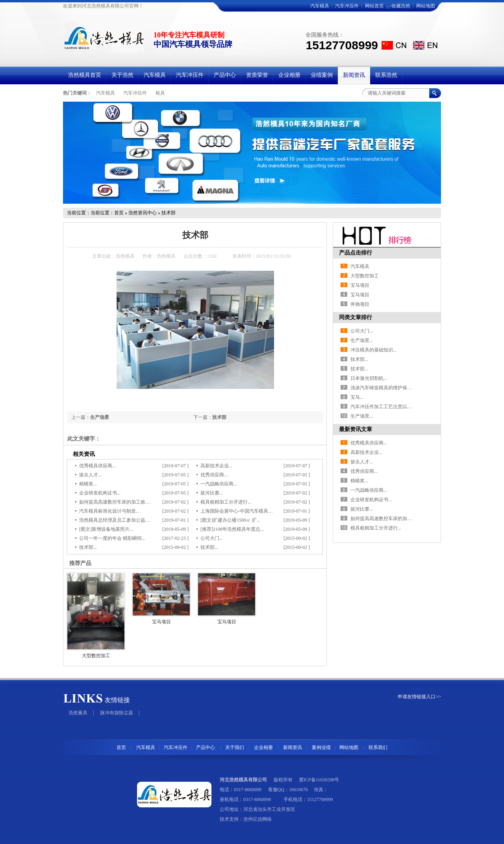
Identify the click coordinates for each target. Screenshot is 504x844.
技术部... (88, 547)
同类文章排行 (356, 317)
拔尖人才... (90, 475)
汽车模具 (320, 6)
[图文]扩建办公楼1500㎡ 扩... (230, 520)
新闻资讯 (293, 747)
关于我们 (235, 747)
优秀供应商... (214, 475)
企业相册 (263, 747)
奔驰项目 (360, 304)
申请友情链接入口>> (419, 697)
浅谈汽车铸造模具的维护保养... (383, 388)
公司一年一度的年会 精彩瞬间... (112, 538)
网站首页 (374, 6)
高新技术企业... (216, 466)
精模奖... (88, 484)
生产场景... (362, 340)
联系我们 (378, 747)
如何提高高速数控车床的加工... (383, 519)
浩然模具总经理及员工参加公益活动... (119, 520)
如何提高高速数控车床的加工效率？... (119, 502)
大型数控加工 (96, 656)
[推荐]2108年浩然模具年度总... (232, 529)
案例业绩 (321, 747)
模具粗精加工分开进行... (226, 502)
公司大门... (212, 538)
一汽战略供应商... (219, 484)
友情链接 (117, 700)
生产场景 (100, 417)
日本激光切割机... (369, 378)
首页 (119, 213)
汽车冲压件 (347, 6)
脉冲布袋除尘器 (117, 713)
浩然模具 (125, 256)
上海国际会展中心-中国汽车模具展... (238, 511)
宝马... (357, 397)
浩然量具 (78, 713)
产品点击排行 (356, 253)
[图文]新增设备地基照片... (106, 529)
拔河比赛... (212, 493)
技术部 (219, 417)
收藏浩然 (401, 6)
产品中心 (206, 747)
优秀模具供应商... (97, 466)
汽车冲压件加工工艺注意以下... (383, 407)
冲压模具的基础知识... (373, 350)
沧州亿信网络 (258, 819)
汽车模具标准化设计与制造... (109, 511)
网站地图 (426, 6)
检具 (160, 93)
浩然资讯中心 (143, 213)
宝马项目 (161, 622)
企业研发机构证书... (100, 493)
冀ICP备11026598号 (319, 780)
